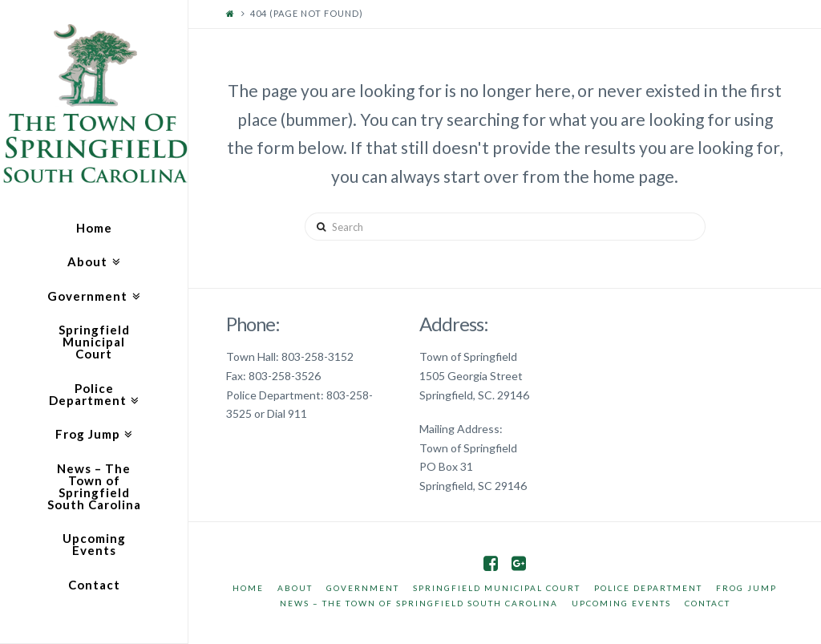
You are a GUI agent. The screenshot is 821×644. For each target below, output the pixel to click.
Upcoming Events (621, 603)
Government (363, 588)
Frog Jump (746, 588)
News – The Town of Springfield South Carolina (419, 603)
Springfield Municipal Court (497, 588)
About (295, 588)
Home (248, 588)
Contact (708, 603)
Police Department (648, 588)
